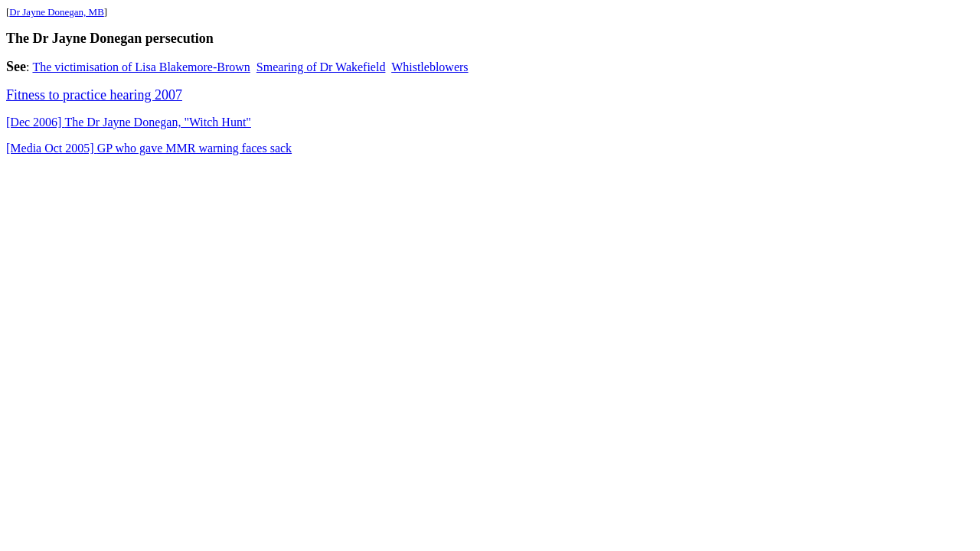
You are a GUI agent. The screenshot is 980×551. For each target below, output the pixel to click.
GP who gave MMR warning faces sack (149, 148)
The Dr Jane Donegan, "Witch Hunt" (129, 122)
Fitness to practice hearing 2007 (94, 95)
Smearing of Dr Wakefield (321, 67)
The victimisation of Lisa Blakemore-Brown (141, 67)
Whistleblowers (430, 67)
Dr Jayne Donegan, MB (56, 12)
